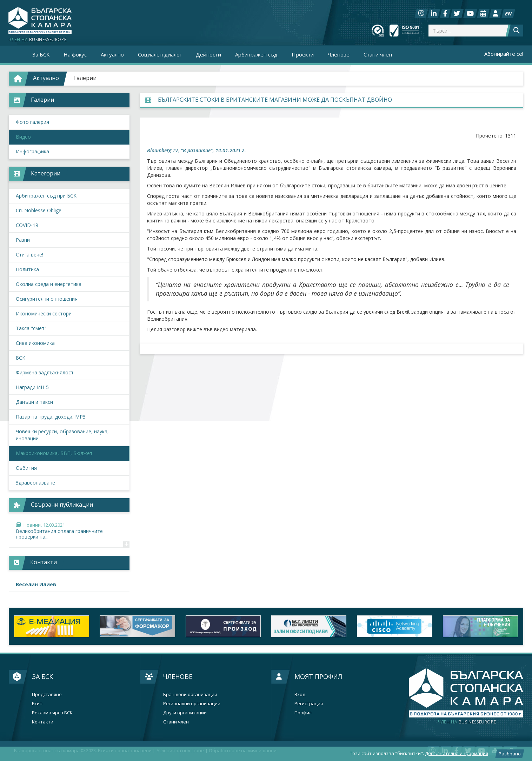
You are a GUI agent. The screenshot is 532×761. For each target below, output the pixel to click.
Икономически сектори (44, 313)
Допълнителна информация (457, 753)
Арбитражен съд (256, 54)
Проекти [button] (303, 54)
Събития (26, 468)
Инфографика (32, 151)
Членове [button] (339, 54)
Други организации (185, 713)
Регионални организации (192, 704)
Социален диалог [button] (160, 54)
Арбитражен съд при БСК (46, 196)
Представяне (47, 695)
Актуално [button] (112, 54)
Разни (23, 240)
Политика (27, 269)
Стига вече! (29, 255)
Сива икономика (35, 343)
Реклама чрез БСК (52, 713)
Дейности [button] (208, 54)
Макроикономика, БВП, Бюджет (54, 453)
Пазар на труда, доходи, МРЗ (51, 417)
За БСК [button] (41, 54)
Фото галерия (32, 122)
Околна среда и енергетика (49, 284)
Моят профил (318, 676)
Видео (23, 137)
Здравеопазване (35, 483)
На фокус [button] (75, 54)
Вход (300, 695)
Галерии (85, 78)
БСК (21, 358)
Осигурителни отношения (47, 299)
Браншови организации (190, 695)
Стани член (378, 54)
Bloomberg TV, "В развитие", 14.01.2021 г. (197, 150)
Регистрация (309, 704)
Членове (178, 676)
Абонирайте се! (504, 54)
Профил (303, 713)
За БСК (42, 676)
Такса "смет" (31, 328)
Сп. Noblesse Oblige (39, 210)
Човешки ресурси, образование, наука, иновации (62, 435)
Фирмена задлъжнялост (45, 372)
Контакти (43, 722)
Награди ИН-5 (32, 387)
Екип (37, 704)
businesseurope (467, 722)
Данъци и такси (34, 402)
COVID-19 (27, 225)
